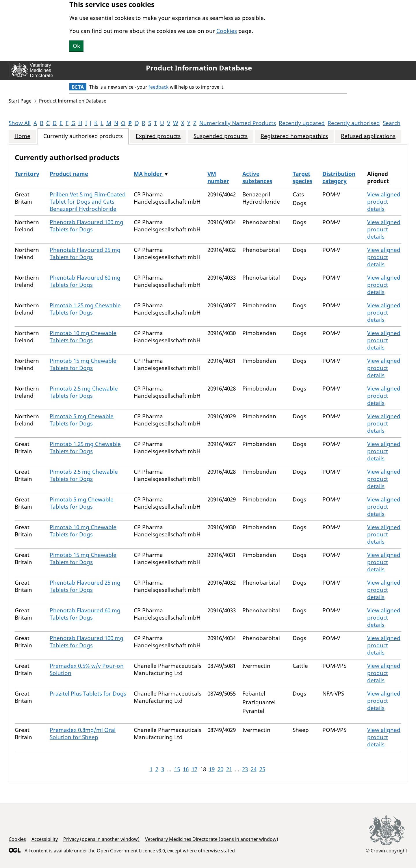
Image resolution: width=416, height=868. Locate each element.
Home (22, 136)
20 (220, 769)
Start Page (20, 101)
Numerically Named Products (238, 123)
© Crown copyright (387, 851)
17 (194, 769)
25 (262, 769)
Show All (20, 123)
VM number (218, 177)
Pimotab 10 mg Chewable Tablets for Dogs (83, 337)
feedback (159, 87)
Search (392, 123)
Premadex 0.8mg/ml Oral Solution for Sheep (83, 734)
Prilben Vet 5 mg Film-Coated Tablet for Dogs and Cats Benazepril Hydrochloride (88, 202)
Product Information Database (199, 68)
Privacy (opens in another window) (101, 839)
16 (186, 769)
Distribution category (339, 177)
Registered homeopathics (294, 136)
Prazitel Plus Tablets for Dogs (88, 694)
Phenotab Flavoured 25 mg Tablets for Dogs (85, 253)
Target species (302, 177)
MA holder (149, 174)
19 (212, 769)
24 (254, 769)
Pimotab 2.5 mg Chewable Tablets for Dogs (84, 392)
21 (229, 769)
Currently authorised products (83, 136)
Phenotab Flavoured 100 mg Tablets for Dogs (87, 226)
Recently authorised (354, 123)
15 (177, 769)
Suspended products (221, 136)
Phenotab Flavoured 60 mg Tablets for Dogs (85, 281)
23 (245, 769)
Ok (76, 46)
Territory (27, 174)
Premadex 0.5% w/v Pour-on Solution (87, 669)
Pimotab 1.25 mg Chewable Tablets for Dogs (85, 309)
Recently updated (302, 123)
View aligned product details (384, 202)
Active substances (257, 177)
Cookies (227, 31)
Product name (69, 174)
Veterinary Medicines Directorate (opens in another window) (212, 839)
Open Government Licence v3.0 (131, 851)
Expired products (158, 136)
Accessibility (45, 839)
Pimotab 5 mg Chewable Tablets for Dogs (82, 420)
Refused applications (368, 136)
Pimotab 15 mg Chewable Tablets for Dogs (83, 364)
